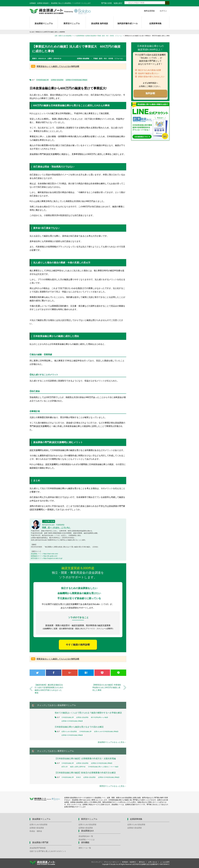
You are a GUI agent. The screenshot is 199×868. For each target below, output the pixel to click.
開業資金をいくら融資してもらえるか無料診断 (58, 66)
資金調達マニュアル (44, 23)
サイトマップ (96, 862)
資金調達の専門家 (40, 842)
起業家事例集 (155, 23)
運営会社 (142, 862)
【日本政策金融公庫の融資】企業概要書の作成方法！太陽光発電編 (85, 759)
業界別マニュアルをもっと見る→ (113, 786)
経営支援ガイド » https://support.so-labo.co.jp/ (47, 558)
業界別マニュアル (72, 23)
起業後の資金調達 (57, 80)
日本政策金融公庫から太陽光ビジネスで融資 (103, 767)
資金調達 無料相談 (99, 23)
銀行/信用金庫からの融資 (100, 717)
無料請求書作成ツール (128, 23)
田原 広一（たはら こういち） (56, 527)
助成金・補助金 (36, 831)
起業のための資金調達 (69, 731)
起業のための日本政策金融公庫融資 (106, 731)
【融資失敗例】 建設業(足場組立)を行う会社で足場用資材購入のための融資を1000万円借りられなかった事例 (49, 689)
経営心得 (65, 767)
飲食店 (79, 777)
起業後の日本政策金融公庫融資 (76, 80)
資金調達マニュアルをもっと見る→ (112, 742)
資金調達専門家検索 (38, 848)
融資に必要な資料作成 (78, 767)
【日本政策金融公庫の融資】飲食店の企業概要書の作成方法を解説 (85, 773)
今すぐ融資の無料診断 (78, 645)
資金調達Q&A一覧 (86, 836)
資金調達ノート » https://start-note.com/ (44, 554)
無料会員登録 (149, 11)
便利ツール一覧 (85, 848)
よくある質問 (165, 862)
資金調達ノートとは (87, 839)
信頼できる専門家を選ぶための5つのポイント (48, 851)
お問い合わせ (153, 862)
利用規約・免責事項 (129, 862)
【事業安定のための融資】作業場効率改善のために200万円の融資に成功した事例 (107, 687)
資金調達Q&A (87, 831)
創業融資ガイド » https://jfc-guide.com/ (44, 556)
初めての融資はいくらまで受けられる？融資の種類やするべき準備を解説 (88, 713)
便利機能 (85, 842)
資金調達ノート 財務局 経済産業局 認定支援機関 (60, 11)
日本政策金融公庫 (42, 80)
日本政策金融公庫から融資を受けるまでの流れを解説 (79, 727)
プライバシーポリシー (111, 862)
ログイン (163, 11)
